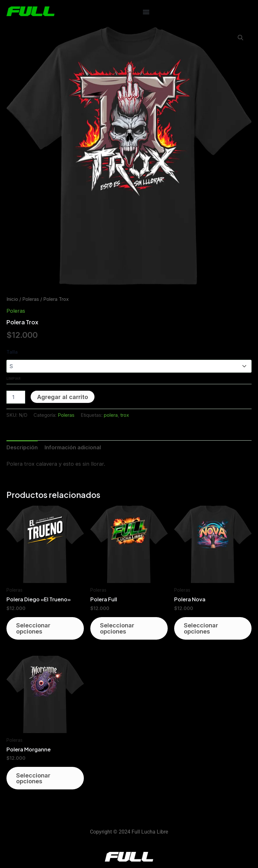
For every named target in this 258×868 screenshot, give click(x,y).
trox (125, 415)
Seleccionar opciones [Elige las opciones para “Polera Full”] (118, 629)
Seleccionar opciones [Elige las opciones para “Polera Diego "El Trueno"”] (34, 629)
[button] (146, 12)
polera (111, 415)
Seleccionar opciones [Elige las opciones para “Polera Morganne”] (34, 779)
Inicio (12, 299)
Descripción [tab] (22, 447)
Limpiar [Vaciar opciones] (14, 378)
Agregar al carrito (63, 397)
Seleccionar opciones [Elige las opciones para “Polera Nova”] (202, 629)
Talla (12, 352)
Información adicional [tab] (73, 447)
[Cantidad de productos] (16, 397)
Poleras (31, 299)
